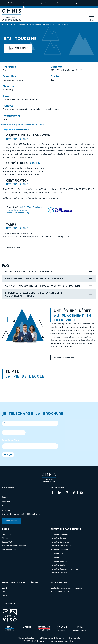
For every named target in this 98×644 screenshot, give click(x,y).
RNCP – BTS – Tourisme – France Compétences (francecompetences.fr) (25, 210)
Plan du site (75, 638)
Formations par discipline (66, 529)
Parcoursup (23, 130)
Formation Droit (57, 554)
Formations (20, 25)
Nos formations (13, 247)
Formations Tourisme (41, 25)
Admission (28, 125)
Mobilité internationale (60, 592)
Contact (5, 497)
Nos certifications (9, 550)
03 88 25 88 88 (12, 521)
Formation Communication (62, 546)
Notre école (7, 534)
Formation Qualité (58, 565)
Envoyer (8, 455)
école (5, 529)
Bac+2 (5, 588)
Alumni (5, 538)
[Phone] (14, 433)
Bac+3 (5, 592)
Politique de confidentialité (52, 638)
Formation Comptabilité (61, 550)
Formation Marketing (59, 561)
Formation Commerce (60, 542)
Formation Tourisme (59, 573)
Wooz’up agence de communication (57, 641)
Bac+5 (5, 596)
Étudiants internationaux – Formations (66, 588)
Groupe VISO (7, 542)
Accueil (6, 25)
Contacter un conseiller (64, 357)
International (59, 583)
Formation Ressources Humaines (64, 569)
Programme (18, 125)
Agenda (5, 506)
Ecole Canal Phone (11, 440)
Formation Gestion (59, 557)
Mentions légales (26, 638)
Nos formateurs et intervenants (15, 546)
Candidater (18, 48)
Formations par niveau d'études (20, 583)
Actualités (6, 502)
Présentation (6, 125)
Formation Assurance (60, 534)
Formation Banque (59, 538)
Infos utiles (38, 125)
